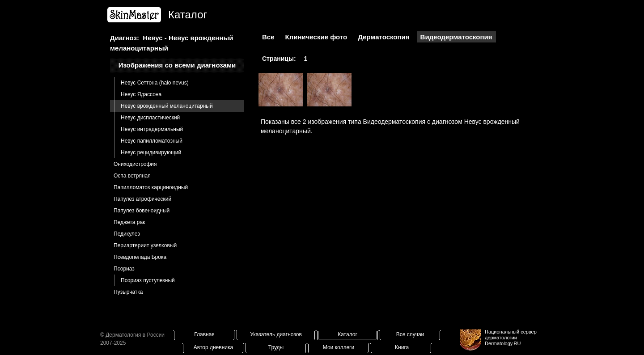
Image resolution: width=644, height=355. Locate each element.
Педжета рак (129, 222)
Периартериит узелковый (145, 245)
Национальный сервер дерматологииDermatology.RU (511, 338)
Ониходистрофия (135, 164)
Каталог (347, 334)
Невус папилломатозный (152, 141)
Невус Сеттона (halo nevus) (155, 83)
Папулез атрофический (142, 199)
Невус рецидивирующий (151, 152)
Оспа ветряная (132, 176)
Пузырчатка (128, 292)
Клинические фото (316, 37)
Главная (204, 334)
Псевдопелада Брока (140, 257)
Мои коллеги (339, 347)
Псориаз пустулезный (148, 280)
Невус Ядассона (141, 94)
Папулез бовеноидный (142, 211)
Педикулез (127, 234)
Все (268, 37)
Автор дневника (213, 347)
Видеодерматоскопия (456, 37)
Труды (276, 347)
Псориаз (124, 269)
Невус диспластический (150, 118)
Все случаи (410, 334)
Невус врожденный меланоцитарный (167, 106)
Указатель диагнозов (276, 334)
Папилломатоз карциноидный (151, 187)
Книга (402, 347)
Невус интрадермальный (152, 129)
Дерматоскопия (383, 37)
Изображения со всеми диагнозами (177, 65)
